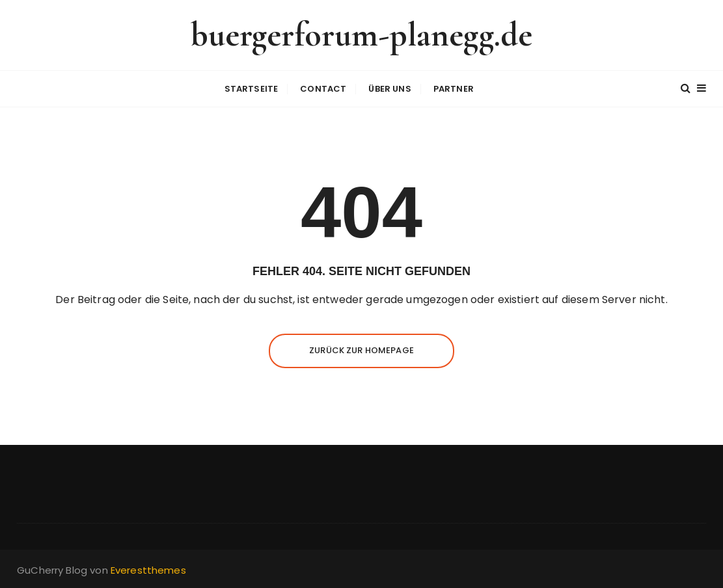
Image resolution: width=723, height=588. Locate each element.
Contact (323, 89)
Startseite (252, 89)
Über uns (389, 89)
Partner (454, 89)
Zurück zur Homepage (361, 350)
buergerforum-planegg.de (361, 35)
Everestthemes (148, 570)
